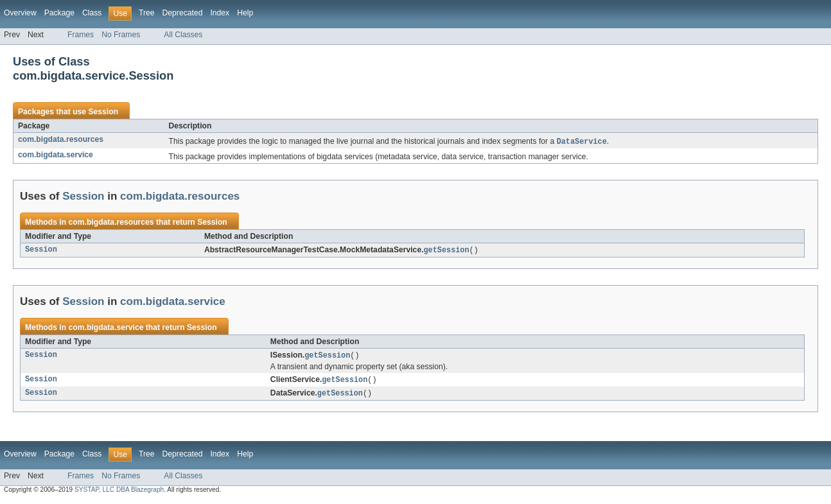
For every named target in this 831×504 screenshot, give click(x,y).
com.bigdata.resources (61, 139)
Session (103, 112)
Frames (81, 35)
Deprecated (183, 13)
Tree (147, 13)
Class (92, 13)
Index (220, 13)
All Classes (183, 35)
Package (59, 13)
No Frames (121, 35)
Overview (20, 13)
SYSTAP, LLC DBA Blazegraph (119, 493)
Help (245, 13)
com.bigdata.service (56, 155)
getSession (447, 251)
